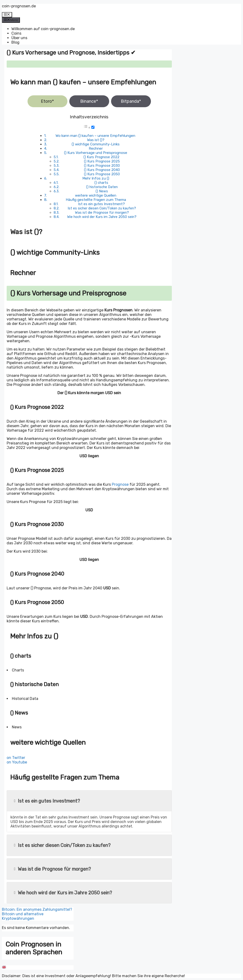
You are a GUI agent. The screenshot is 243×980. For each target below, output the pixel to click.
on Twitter (16, 758)
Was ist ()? (96, 140)
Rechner (96, 148)
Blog (15, 42)
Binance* (89, 101)
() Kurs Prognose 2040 (102, 170)
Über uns (19, 38)
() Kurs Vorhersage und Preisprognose (96, 153)
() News (102, 191)
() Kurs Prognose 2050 (102, 174)
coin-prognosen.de (19, 6)
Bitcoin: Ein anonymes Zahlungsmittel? (37, 909)
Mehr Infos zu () (96, 178)
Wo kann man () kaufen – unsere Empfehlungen (95, 136)
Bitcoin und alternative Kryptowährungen (23, 916)
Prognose (120, 484)
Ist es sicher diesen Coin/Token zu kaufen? (102, 208)
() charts (101, 183)
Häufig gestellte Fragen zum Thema (96, 200)
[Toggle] (93, 127)
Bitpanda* (131, 101)
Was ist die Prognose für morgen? (102, 213)
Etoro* (47, 101)
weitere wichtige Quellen (96, 195)
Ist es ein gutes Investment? (101, 204)
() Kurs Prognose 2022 (101, 157)
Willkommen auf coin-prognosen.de (43, 29)
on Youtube (17, 762)
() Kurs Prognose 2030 (102, 166)
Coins (16, 33)
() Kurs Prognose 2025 (102, 161)
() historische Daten (102, 187)
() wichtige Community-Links (96, 144)
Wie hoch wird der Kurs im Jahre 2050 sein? (102, 217)
